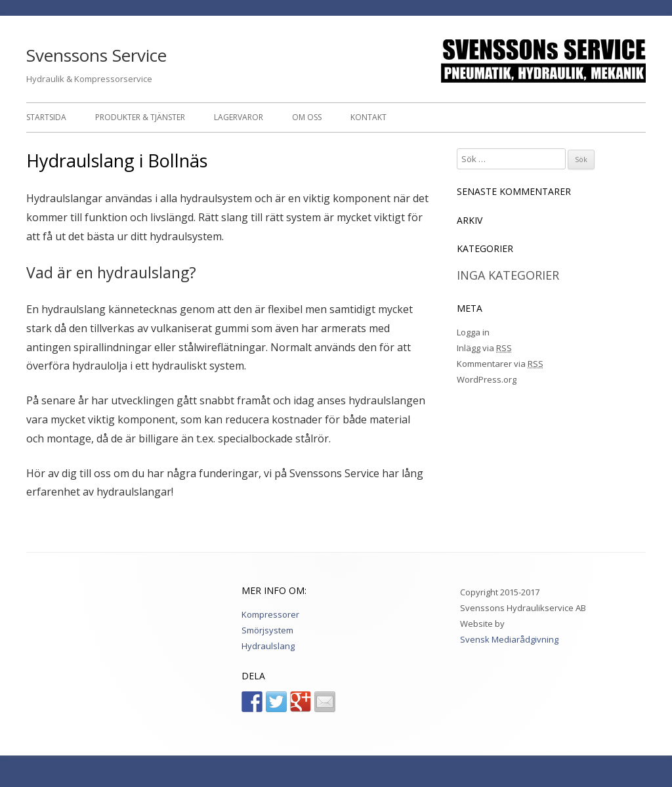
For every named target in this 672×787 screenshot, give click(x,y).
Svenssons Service (96, 55)
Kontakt (368, 117)
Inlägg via (484, 348)
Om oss (307, 117)
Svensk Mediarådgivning (509, 639)
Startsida (46, 117)
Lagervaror (239, 117)
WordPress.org (487, 379)
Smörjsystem (267, 630)
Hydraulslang (268, 646)
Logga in (473, 332)
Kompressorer (270, 614)
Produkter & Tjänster (140, 117)
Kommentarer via (500, 364)
